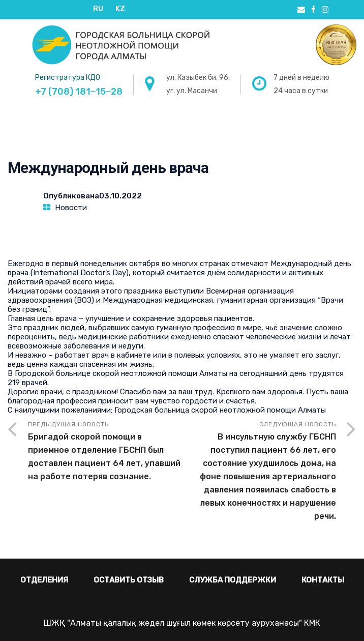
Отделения (44, 580)
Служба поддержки (233, 580)
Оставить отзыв (129, 580)
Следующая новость (259, 472)
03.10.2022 (120, 196)
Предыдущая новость (105, 452)
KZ (120, 9)
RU (98, 9)
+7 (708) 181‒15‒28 (79, 92)
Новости (71, 208)
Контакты (323, 580)
